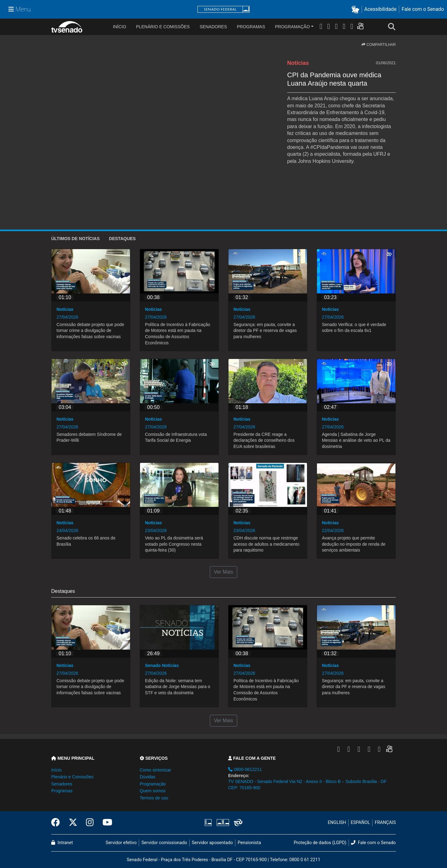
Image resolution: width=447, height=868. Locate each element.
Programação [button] (153, 784)
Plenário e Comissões (163, 27)
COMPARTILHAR (379, 45)
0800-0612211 (245, 769)
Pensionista (249, 843)
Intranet (62, 843)
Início (56, 770)
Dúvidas (148, 777)
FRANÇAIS (385, 823)
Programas (251, 27)
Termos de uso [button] (154, 798)
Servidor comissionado (164, 843)
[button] (357, 9)
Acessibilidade (381, 9)
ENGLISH (337, 823)
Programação (292, 27)
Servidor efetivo (121, 843)
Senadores (213, 27)
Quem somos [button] (153, 791)
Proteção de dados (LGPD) (320, 843)
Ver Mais (223, 572)
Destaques (122, 239)
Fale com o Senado (423, 9)
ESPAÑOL (360, 823)
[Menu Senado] (20, 9)
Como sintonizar (155, 770)
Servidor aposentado (212, 843)
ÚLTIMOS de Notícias (75, 239)
